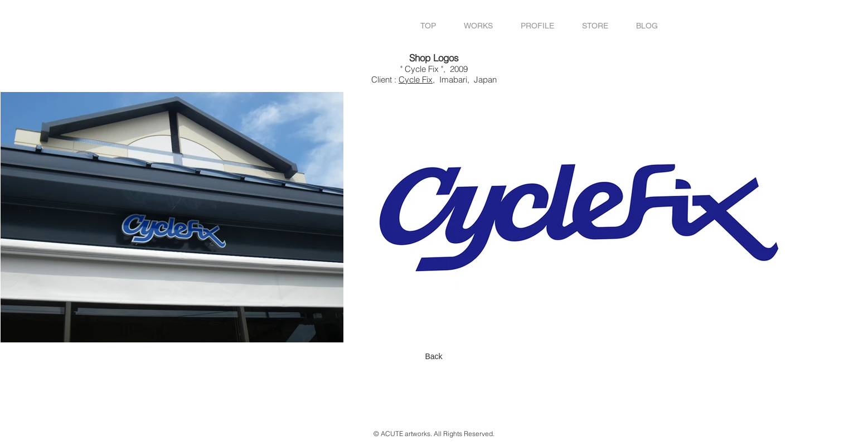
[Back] (434, 357)
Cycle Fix (416, 79)
